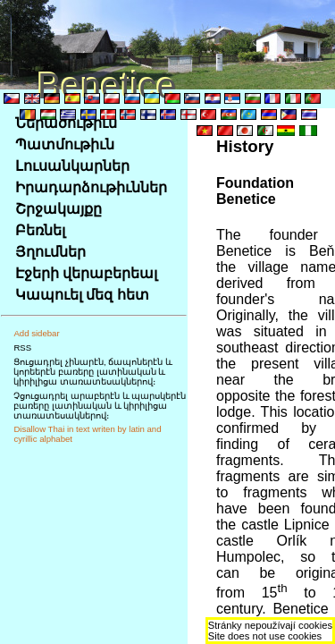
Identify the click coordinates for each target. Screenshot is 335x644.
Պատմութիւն (65, 144)
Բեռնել (40, 230)
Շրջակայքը (59, 209)
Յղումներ (50, 252)
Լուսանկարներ (72, 166)
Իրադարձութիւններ (91, 187)
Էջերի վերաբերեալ (86, 273)
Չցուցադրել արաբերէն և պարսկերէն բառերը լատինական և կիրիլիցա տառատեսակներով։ (100, 406)
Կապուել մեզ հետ (82, 295)
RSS (22, 347)
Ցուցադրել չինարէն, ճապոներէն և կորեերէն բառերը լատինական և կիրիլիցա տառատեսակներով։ (93, 372)
